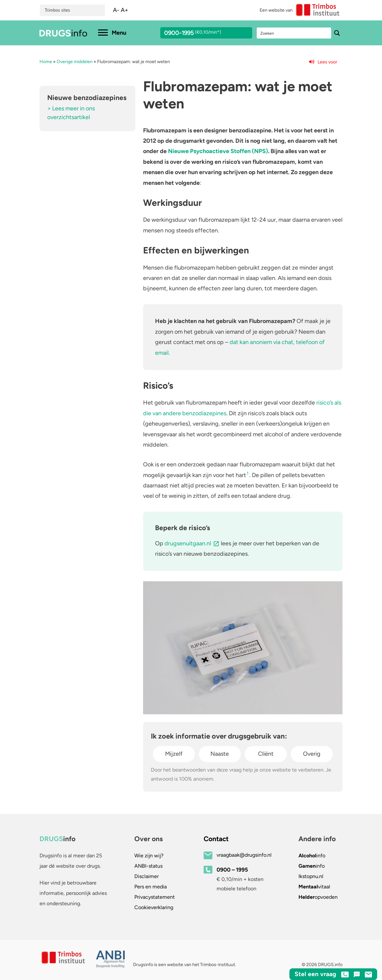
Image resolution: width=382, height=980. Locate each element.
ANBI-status (148, 866)
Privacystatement (155, 897)
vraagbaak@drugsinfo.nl (244, 855)
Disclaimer (146, 876)
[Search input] (294, 33)
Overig (312, 754)
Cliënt (266, 754)
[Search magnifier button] (337, 33)
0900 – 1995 (232, 870)
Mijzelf (174, 754)
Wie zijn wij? (149, 856)
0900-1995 (200, 34)
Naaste (220, 754)
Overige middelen (75, 62)
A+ (124, 10)
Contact (216, 839)
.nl (311, 876)
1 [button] (248, 473)
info (312, 856)
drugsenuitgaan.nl (188, 543)
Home (46, 62)
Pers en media (151, 887)
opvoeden (318, 897)
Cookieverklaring (154, 907)
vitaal (314, 887)
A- (116, 10)
